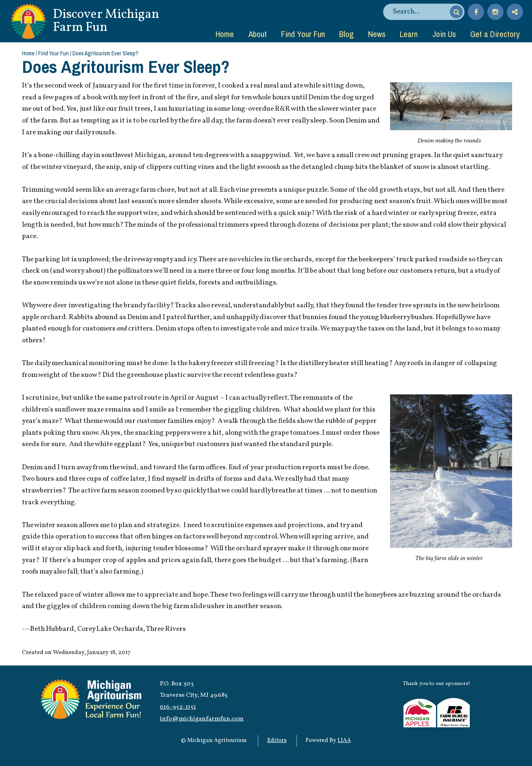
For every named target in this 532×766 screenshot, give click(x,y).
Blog (347, 34)
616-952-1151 (178, 707)
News (377, 34)
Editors (277, 741)
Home (225, 34)
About (258, 34)
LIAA (344, 741)
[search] (420, 12)
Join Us (444, 34)
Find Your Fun (303, 34)
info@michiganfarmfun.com (202, 719)
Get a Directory (495, 34)
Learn (409, 34)
